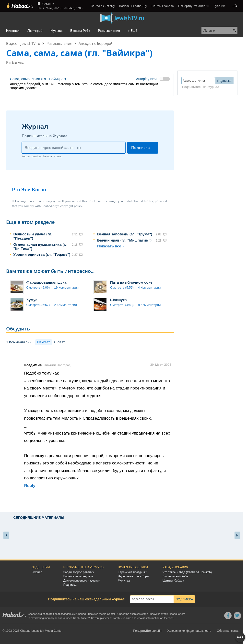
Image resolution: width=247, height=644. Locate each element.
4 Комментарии (149, 287)
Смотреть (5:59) (122, 287)
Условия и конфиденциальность (189, 631)
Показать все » (111, 246)
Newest (43, 342)
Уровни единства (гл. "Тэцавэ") (42, 254)
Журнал (37, 572)
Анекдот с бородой (96, 43)
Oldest (59, 342)
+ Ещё (132, 31)
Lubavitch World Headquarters (167, 614)
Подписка (70, 585)
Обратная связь (228, 631)
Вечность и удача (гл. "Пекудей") (33, 236)
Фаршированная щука (47, 282)
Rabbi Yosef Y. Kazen (86, 618)
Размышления (109, 31)
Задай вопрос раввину (79, 572)
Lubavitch (92, 614)
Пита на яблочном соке (131, 282)
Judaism (126, 618)
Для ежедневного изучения (82, 581)
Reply (30, 486)
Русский (219, 6)
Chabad (81, 614)
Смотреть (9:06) (38, 287)
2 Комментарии (65, 305)
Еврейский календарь (78, 576)
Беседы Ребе (80, 31)
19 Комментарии (66, 287)
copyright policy (71, 206)
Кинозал (13, 31)
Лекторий (35, 31)
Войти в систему (102, 6)
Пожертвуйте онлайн (194, 6)
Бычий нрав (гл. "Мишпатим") (124, 240)
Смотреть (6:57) (38, 305)
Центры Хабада (163, 6)
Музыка (56, 31)
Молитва (124, 581)
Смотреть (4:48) (122, 305)
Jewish (141, 618)
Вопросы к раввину (133, 6)
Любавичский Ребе (175, 576)
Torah (116, 618)
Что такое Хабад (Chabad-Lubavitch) (187, 572)
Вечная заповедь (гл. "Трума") (125, 234)
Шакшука (118, 300)
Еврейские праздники (132, 572)
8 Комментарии (149, 305)
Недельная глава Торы (133, 576)
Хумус (32, 300)
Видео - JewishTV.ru (23, 43)
